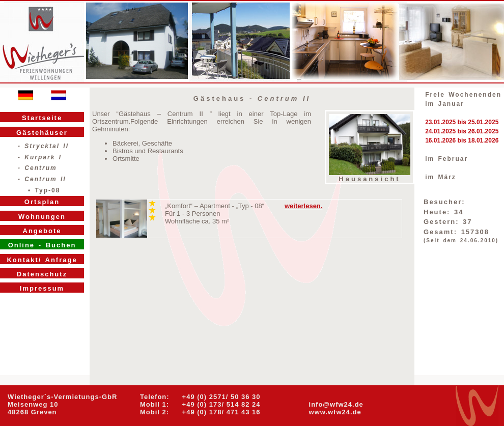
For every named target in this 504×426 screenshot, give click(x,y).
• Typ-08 (44, 190)
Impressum (42, 288)
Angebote (42, 231)
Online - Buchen (42, 245)
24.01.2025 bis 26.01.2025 (462, 131)
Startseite (42, 118)
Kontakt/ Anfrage (42, 260)
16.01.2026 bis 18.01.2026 (462, 140)
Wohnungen (42, 217)
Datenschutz (42, 274)
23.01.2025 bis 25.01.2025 (462, 122)
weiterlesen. (303, 206)
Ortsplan (42, 202)
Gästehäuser (42, 133)
